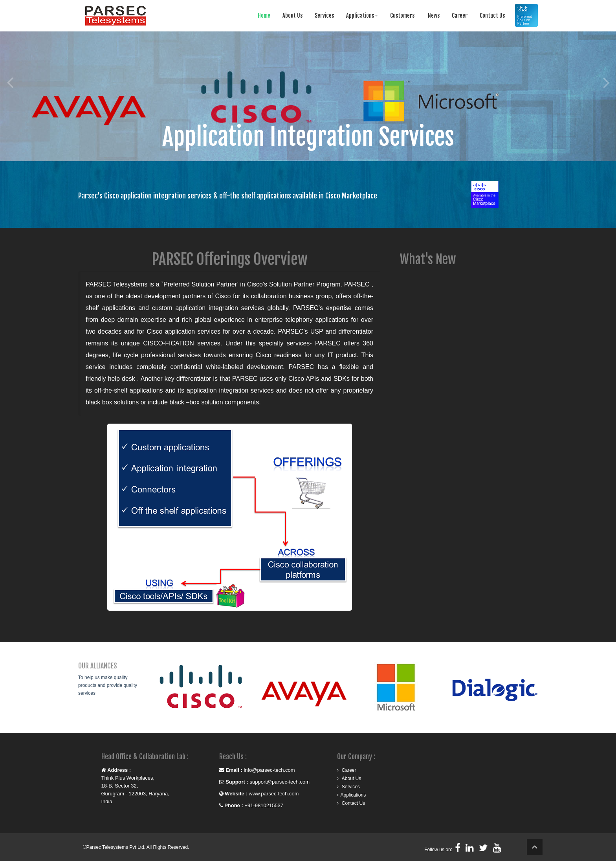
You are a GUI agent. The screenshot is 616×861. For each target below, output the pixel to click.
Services (324, 16)
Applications (362, 16)
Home (264, 16)
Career (460, 16)
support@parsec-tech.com (279, 782)
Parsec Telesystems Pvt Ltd (115, 847)
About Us (292, 16)
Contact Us (492, 16)
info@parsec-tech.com (269, 770)
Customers (402, 16)
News (433, 16)
